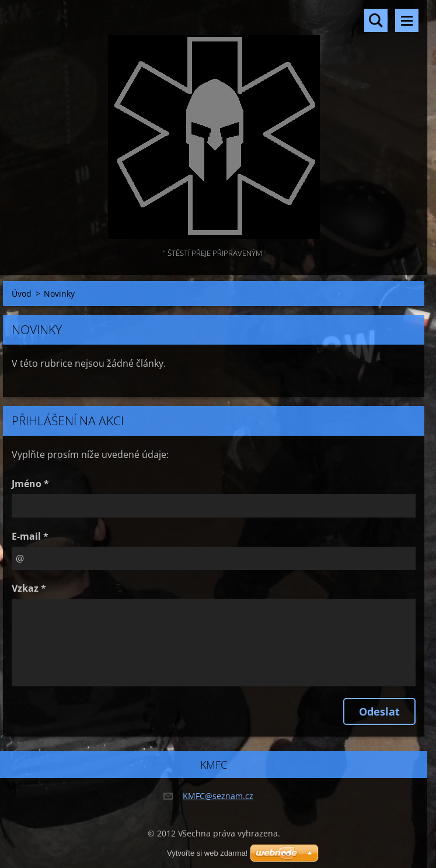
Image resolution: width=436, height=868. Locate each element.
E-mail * (30, 536)
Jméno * (30, 484)
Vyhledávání (376, 20)
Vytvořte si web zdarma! (207, 853)
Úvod (22, 294)
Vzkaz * (29, 588)
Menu (407, 20)
